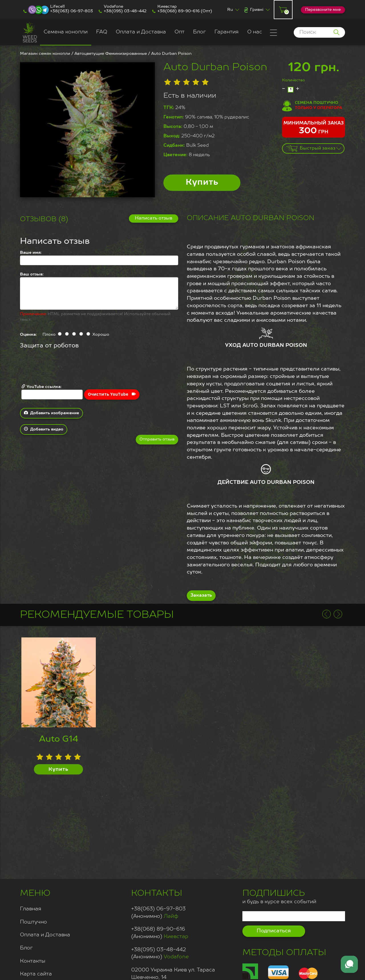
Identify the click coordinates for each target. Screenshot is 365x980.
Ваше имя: (31, 253)
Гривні (257, 10)
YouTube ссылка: (52, 392)
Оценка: (28, 335)
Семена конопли (66, 32)
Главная (31, 909)
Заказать (201, 595)
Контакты (33, 961)
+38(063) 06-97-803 (72, 11)
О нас (255, 32)
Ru (230, 10)
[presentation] (63, 367)
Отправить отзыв (157, 439)
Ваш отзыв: (32, 274)
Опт (180, 32)
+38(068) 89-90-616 (179, 11)
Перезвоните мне (323, 10)
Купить (202, 183)
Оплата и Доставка (141, 32)
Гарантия (227, 32)
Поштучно (34, 922)
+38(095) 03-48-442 (125, 11)
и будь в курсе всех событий (279, 896)
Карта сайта (36, 974)
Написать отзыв (154, 218)
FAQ (102, 32)
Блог (199, 32)
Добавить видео (44, 429)
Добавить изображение (51, 413)
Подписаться (274, 931)
